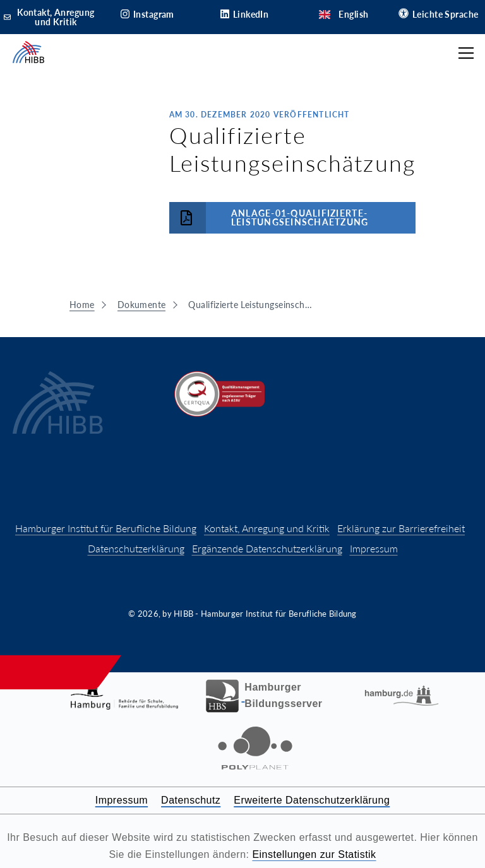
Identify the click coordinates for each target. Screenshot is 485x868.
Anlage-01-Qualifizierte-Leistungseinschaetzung (269, 218)
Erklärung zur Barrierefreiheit (401, 528)
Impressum (374, 548)
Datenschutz (191, 800)
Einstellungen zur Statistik (314, 854)
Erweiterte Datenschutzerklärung (312, 800)
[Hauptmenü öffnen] (466, 53)
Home (82, 305)
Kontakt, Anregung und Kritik (267, 528)
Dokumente (142, 305)
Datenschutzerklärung (136, 548)
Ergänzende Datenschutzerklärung (267, 548)
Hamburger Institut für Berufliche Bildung (106, 528)
